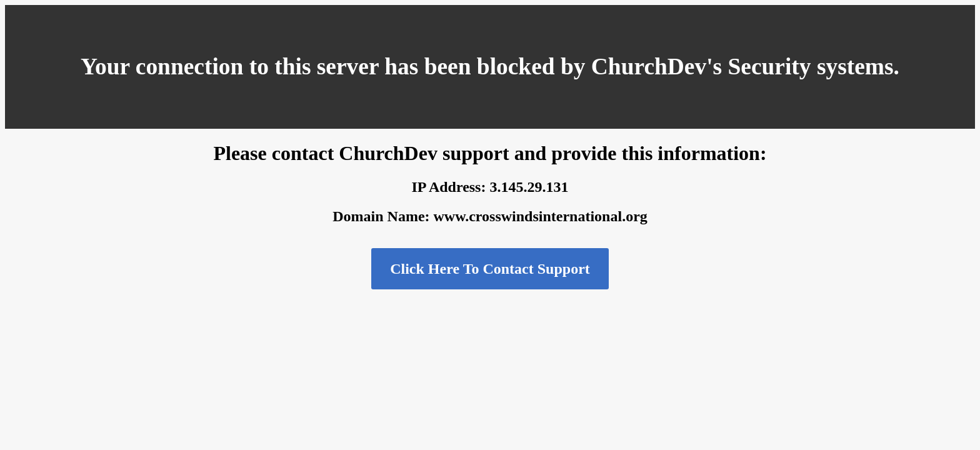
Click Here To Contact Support (490, 269)
